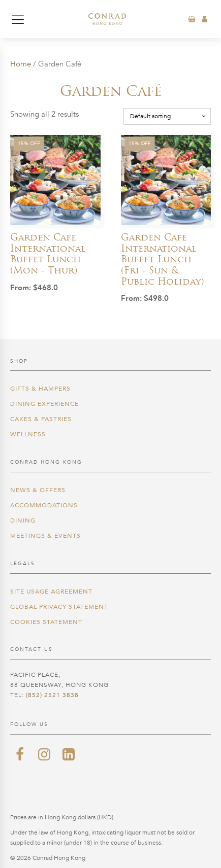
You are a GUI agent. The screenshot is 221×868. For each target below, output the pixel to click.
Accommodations (44, 505)
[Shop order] (167, 116)
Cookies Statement (46, 622)
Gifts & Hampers (40, 389)
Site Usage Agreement (51, 592)
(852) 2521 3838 (52, 695)
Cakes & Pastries (41, 419)
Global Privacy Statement (59, 607)
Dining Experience (44, 404)
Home (21, 64)
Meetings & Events (45, 536)
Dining (23, 520)
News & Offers (38, 490)
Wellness (28, 434)
